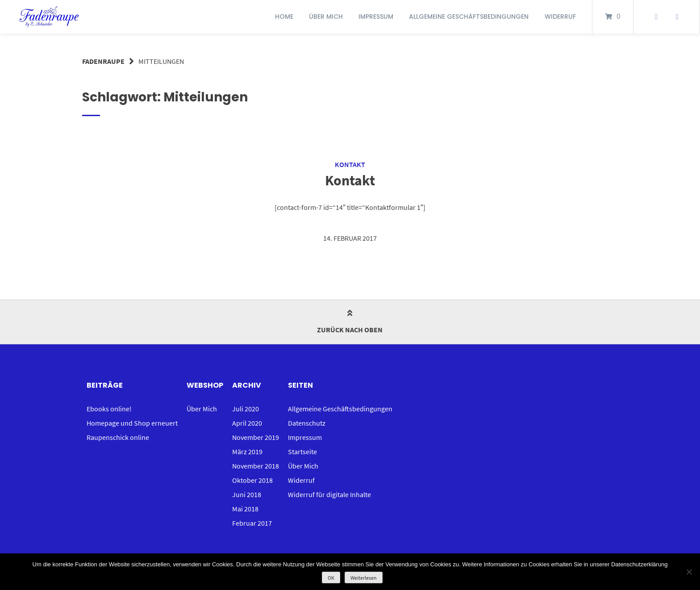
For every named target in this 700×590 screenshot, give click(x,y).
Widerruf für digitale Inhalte (329, 494)
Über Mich (326, 17)
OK (331, 578)
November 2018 (256, 466)
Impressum (376, 17)
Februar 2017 (252, 523)
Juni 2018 (247, 494)
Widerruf (560, 17)
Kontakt (350, 164)
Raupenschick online (118, 437)
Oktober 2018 (252, 480)
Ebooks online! (109, 409)
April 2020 (247, 423)
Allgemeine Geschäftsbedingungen (469, 17)
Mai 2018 (245, 509)
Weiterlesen (364, 578)
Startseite (302, 452)
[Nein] (689, 572)
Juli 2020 (246, 409)
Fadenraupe (103, 61)
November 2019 (256, 437)
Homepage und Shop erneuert (132, 423)
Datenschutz (307, 423)
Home (284, 17)
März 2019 (247, 452)
